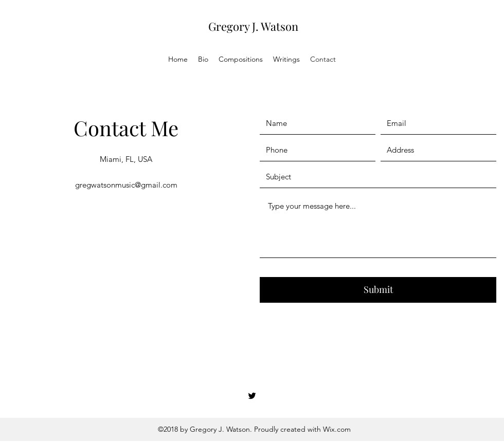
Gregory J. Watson (253, 26)
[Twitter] (252, 396)
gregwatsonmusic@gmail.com (126, 185)
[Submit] (378, 290)
